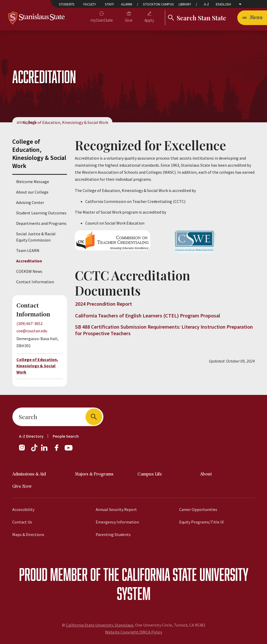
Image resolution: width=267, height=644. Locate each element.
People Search (66, 436)
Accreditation (29, 261)
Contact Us (22, 522)
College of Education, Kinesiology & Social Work (66, 122)
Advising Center (30, 202)
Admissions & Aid (29, 474)
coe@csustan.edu (32, 331)
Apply (149, 20)
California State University (185, 574)
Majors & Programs (94, 474)
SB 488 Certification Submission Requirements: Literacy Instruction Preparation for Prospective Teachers (164, 330)
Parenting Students (113, 534)
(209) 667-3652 (29, 323)
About (206, 474)
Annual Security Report (116, 509)
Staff (110, 4)
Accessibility (23, 509)
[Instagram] (24, 450)
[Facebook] (59, 450)
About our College (32, 192)
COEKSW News (29, 271)
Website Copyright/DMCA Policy (134, 632)
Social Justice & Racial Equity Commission (36, 237)
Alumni (127, 4)
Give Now (22, 487)
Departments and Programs (41, 223)
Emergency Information (117, 522)
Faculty (90, 4)
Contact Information (35, 282)
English (224, 4)
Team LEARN (28, 250)
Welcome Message (33, 182)
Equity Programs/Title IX (201, 522)
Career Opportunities (198, 509)
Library (185, 4)
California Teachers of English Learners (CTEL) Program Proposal (148, 315)
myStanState (102, 20)
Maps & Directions (28, 534)
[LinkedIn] (45, 450)
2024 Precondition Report (104, 304)
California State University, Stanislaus (100, 625)
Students (67, 4)
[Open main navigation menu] (252, 18)
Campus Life (150, 474)
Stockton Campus (158, 4)
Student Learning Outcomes (41, 213)
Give (129, 20)
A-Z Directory (31, 436)
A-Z (207, 4)
